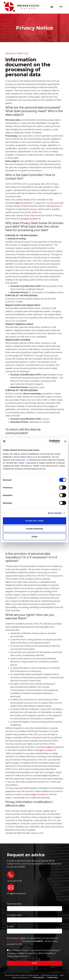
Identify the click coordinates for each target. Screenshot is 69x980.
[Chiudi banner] (65, 441)
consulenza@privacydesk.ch (19, 203)
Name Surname (14, 904)
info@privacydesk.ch (16, 894)
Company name (14, 915)
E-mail (10, 926)
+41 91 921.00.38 (14, 881)
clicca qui (20, 460)
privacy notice (14, 941)
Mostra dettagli (55, 513)
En (61, 7)
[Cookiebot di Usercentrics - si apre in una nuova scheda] (49, 441)
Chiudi (35, 537)
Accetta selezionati (34, 529)
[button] (52, 7)
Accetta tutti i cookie (35, 521)
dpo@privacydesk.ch (31, 219)
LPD (53, 81)
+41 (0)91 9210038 (55, 203)
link (19, 197)
